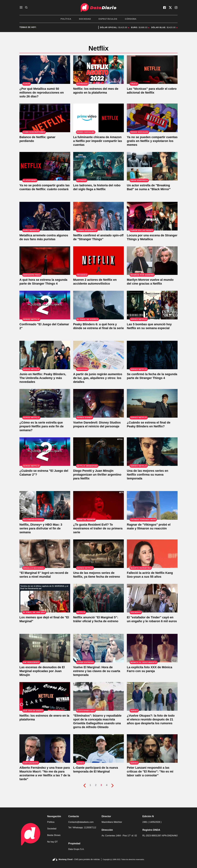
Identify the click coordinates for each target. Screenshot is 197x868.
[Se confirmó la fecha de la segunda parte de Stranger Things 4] (152, 355)
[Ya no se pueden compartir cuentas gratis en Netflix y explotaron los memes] (152, 118)
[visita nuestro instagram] (176, 8)
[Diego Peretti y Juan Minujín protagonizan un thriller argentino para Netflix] (99, 452)
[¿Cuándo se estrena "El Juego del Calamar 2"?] (45, 452)
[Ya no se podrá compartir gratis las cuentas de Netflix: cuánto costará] (45, 166)
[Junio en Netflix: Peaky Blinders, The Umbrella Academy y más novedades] (45, 355)
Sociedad (85, 19)
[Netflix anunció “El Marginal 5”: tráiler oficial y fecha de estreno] (99, 598)
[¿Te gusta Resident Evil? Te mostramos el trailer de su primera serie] (99, 505)
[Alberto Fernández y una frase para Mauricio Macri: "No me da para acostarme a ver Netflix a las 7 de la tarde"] (45, 749)
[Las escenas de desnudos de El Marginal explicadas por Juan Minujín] (45, 648)
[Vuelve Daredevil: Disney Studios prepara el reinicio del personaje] (99, 403)
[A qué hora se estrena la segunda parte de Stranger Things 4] (45, 261)
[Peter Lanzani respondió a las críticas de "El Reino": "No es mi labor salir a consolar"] (152, 749)
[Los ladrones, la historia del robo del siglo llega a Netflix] (99, 166)
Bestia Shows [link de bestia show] (54, 835)
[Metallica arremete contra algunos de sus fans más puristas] (45, 216)
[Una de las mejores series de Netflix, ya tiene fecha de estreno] (99, 554)
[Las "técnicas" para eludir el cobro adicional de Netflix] (152, 70)
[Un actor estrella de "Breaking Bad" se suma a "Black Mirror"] (152, 166)
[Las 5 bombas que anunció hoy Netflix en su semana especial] (152, 305)
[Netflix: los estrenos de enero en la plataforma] (45, 696)
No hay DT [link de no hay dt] (52, 842)
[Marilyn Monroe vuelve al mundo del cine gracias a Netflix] (152, 261)
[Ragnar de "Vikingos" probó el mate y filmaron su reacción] (152, 505)
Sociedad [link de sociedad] (52, 829)
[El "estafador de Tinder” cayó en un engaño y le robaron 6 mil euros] (152, 598)
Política (66, 19)
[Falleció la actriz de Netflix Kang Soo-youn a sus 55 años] (152, 554)
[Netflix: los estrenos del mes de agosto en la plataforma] (99, 70)
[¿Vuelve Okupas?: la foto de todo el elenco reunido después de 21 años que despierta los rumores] (152, 696)
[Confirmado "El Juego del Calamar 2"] (45, 305)
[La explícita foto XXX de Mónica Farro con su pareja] (152, 648)
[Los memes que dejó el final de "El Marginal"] (45, 598)
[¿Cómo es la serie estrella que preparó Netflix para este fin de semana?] (45, 403)
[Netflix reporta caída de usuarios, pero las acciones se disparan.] (45, 118)
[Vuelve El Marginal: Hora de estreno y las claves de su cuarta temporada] (99, 648)
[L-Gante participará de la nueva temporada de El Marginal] (99, 749)
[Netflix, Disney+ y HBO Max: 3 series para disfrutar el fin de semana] (45, 505)
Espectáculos (108, 19)
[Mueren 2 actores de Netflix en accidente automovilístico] (99, 261)
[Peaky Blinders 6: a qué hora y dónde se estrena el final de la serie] (99, 305)
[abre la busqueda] (26, 8)
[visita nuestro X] (170, 8)
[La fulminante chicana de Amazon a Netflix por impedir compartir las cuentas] (99, 118)
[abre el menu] (21, 8)
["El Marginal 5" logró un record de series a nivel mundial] (45, 554)
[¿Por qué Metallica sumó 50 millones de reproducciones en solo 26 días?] (45, 70)
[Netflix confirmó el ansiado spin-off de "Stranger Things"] (99, 216)
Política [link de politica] (51, 822)
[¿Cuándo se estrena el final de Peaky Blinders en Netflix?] (152, 403)
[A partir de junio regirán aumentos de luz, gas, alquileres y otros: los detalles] (99, 355)
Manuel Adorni (91, 27)
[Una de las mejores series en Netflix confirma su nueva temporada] (152, 452)
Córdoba (131, 19)
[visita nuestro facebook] (165, 8)
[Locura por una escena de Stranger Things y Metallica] (152, 216)
